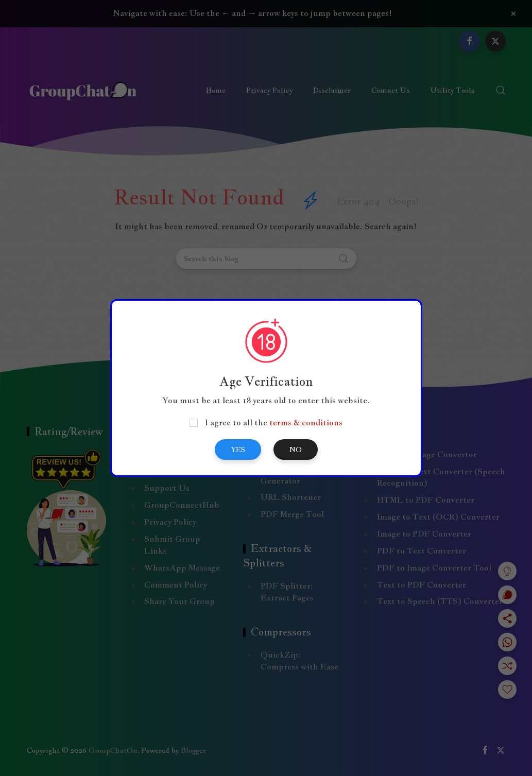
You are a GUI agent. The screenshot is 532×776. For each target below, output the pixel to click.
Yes (238, 450)
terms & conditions (306, 423)
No (296, 450)
